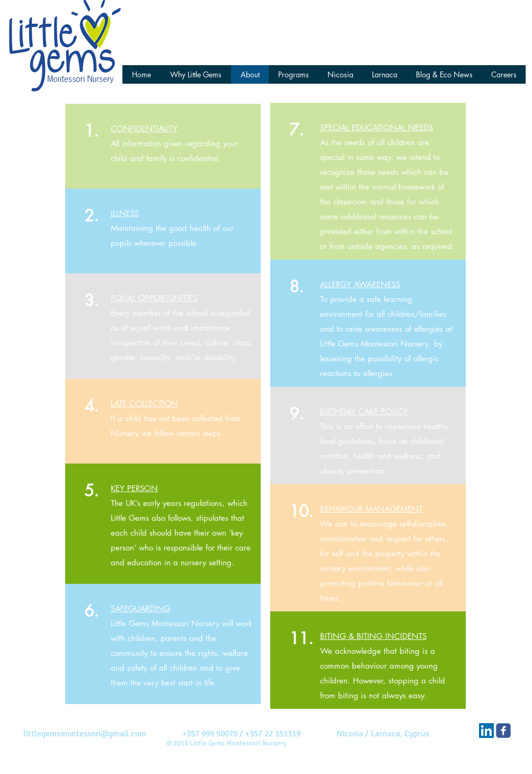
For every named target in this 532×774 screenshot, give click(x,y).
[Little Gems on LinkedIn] (486, 731)
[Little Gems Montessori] (503, 731)
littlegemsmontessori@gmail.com (85, 734)
